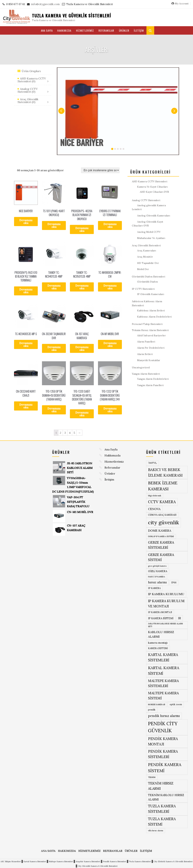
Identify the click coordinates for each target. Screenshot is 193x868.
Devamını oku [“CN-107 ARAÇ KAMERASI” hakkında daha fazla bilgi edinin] (82, 348)
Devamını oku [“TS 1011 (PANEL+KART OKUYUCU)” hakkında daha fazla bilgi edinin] (54, 225)
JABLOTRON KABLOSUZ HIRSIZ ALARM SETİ (165, 625)
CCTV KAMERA (162, 502)
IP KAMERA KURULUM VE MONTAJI (166, 603)
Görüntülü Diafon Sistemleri (148, 277)
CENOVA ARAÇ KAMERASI (162, 515)
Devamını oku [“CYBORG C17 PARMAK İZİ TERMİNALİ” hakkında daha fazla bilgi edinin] (110, 225)
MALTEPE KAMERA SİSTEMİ (163, 696)
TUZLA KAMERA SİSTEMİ (162, 822)
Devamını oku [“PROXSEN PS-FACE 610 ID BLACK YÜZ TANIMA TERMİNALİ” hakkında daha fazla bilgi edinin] (26, 291)
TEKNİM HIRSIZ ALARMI (161, 786)
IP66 (174, 583)
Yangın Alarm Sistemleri (146, 374)
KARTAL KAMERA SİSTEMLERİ (163, 657)
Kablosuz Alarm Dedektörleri (154, 317)
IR (179, 618)
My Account (182, 4)
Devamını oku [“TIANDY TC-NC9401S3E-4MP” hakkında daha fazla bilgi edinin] (54, 287)
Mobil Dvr (143, 269)
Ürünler (124, 30)
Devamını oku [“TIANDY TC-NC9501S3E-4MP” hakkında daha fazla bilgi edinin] (82, 287)
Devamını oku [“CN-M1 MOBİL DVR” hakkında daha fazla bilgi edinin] (110, 344)
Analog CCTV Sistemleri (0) (28, 90)
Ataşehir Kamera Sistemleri (88, 861)
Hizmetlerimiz (85, 30)
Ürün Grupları (31, 71)
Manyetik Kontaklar (149, 360)
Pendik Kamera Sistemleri (115, 861)
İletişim (139, 30)
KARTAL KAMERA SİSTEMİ (164, 671)
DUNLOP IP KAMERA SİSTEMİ (161, 536)
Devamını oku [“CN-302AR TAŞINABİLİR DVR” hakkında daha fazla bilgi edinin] (54, 348)
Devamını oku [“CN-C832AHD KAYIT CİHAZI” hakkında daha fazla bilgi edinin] (26, 406)
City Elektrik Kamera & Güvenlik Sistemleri (173, 861)
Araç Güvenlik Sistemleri (146, 245)
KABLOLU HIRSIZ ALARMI (161, 634)
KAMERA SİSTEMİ (158, 648)
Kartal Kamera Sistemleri (35, 861)
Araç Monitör (145, 257)
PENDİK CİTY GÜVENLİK (163, 727)
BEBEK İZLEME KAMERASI (163, 486)
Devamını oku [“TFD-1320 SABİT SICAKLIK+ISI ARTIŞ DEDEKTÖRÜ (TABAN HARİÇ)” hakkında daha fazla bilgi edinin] (82, 414)
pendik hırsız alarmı (164, 716)
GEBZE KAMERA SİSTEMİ (161, 557)
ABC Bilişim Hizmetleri (11, 861)
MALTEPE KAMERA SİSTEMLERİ (163, 683)
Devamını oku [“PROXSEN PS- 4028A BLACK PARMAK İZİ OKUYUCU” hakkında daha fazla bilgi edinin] (82, 229)
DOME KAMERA (160, 531)
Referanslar (106, 30)
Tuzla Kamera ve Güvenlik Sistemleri (71, 15)
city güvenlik (163, 522)
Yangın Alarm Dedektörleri (153, 379)
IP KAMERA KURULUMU (166, 594)
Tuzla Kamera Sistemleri (140, 861)
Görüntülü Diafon (147, 282)
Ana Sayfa (47, 30)
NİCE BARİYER (82, 142)
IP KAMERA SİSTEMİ (161, 618)
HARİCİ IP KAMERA (157, 577)
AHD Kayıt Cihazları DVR (154, 192)
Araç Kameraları (147, 251)
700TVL (152, 463)
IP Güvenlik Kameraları (151, 294)
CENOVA (154, 509)
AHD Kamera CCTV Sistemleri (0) (32, 80)
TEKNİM (152, 777)
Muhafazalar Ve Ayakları (151, 238)
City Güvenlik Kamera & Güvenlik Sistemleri (98, 866)
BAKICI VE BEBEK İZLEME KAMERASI (165, 472)
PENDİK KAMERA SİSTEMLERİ (163, 754)
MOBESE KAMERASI (157, 704)
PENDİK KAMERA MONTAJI (163, 741)
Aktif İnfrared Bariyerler (151, 335)
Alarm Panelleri (146, 342)
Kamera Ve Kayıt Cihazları (152, 187)
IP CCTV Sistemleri (143, 289)
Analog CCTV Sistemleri (146, 200)
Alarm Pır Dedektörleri (151, 348)
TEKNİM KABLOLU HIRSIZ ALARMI (166, 797)
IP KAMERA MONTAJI (160, 612)
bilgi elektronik (155, 496)
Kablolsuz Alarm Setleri (151, 310)
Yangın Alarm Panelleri (150, 385)
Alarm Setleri (145, 354)
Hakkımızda (64, 30)
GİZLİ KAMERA (158, 571)
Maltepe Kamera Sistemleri (61, 861)
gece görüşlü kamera (157, 566)
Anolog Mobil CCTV (149, 232)
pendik (152, 710)
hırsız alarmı (157, 582)
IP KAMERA (154, 588)
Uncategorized (141, 367)
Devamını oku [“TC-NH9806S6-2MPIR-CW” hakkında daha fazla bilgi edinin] (110, 287)
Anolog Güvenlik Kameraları (154, 216)
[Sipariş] (100, 170)
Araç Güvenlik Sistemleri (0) (28, 101)
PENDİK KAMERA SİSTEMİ (165, 768)
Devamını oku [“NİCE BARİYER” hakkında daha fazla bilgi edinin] (26, 222)
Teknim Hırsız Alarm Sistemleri (150, 330)
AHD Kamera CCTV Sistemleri (150, 181)
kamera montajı (158, 643)
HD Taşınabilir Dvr (148, 263)
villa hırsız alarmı (156, 831)
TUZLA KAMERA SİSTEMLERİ (162, 809)
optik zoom (176, 704)
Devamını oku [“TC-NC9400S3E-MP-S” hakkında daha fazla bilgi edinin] (26, 344)
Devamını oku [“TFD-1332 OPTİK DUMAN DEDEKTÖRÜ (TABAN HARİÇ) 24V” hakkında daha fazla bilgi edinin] (110, 410)
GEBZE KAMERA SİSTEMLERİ (161, 545)
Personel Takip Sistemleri (147, 324)
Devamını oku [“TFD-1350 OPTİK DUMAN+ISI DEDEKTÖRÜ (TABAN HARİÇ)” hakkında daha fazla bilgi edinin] (54, 410)
